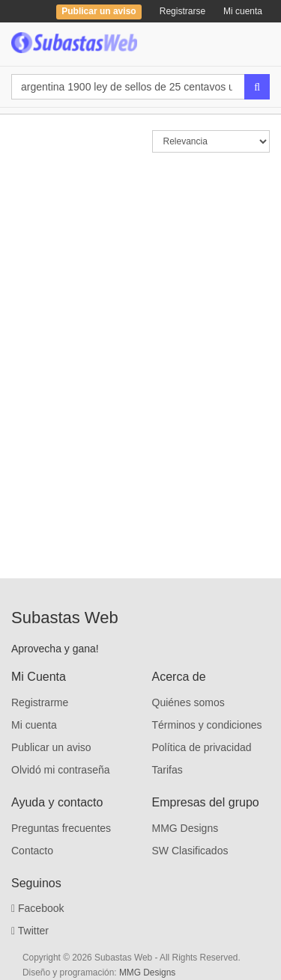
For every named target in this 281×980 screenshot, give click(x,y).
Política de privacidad (202, 747)
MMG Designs (185, 828)
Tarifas (167, 770)
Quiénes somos (188, 702)
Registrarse (182, 11)
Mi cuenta (243, 11)
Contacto (32, 851)
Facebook (38, 908)
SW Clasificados (190, 851)
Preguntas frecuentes (61, 828)
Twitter (30, 931)
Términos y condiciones (207, 725)
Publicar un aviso (51, 747)
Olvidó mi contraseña (61, 770)
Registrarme (40, 702)
